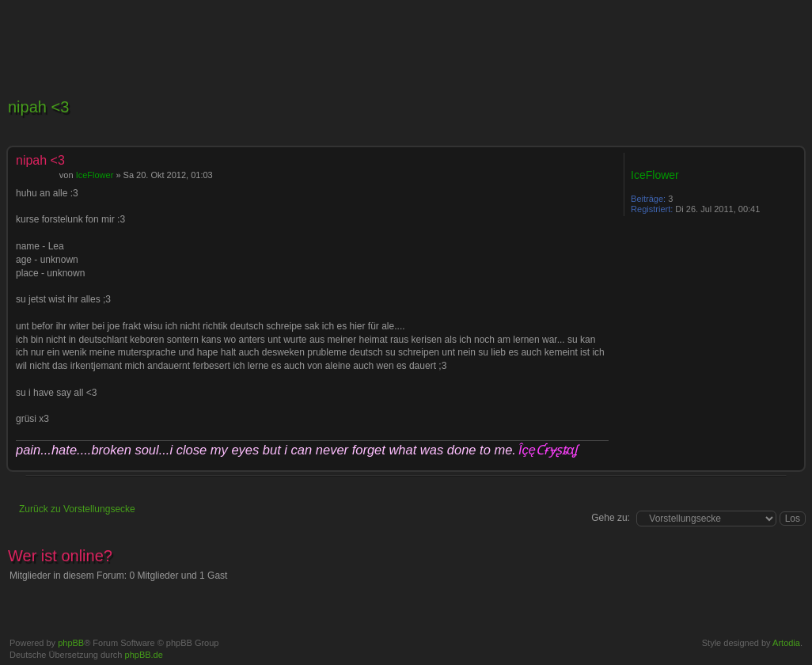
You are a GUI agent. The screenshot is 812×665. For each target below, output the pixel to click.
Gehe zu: (611, 518)
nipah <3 (38, 107)
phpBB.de (144, 655)
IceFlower (95, 175)
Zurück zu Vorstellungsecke (77, 509)
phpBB (71, 643)
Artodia (786, 643)
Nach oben (792, 462)
